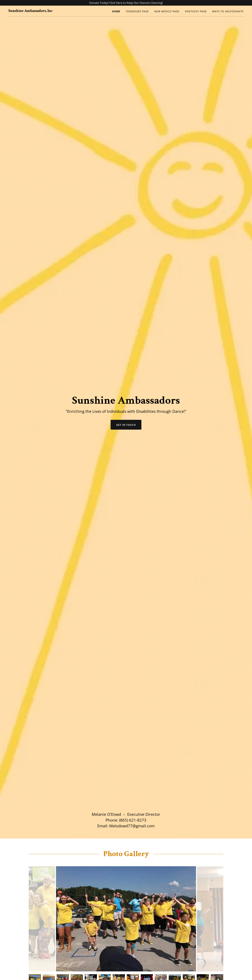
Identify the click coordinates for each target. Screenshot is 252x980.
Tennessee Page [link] (137, 11)
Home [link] (116, 11)
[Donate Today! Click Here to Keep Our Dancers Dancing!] (126, 3)
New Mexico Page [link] (167, 11)
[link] (31, 11)
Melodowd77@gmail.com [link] (132, 826)
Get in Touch (126, 425)
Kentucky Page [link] (196, 11)
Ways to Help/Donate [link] (228, 11)
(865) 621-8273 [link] (133, 820)
